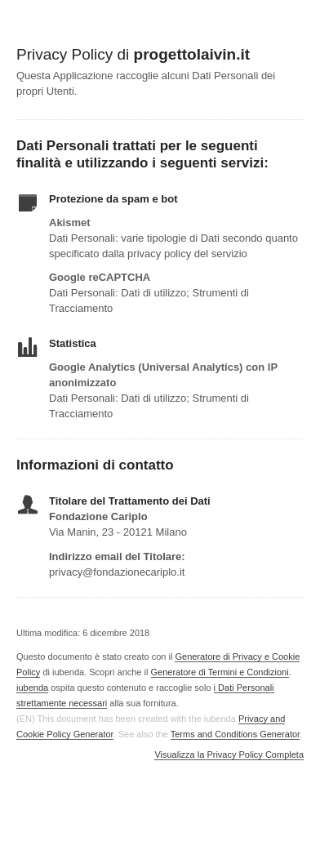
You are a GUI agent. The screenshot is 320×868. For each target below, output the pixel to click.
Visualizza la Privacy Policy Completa (229, 755)
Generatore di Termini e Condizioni (220, 672)
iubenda (32, 688)
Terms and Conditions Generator (235, 734)
